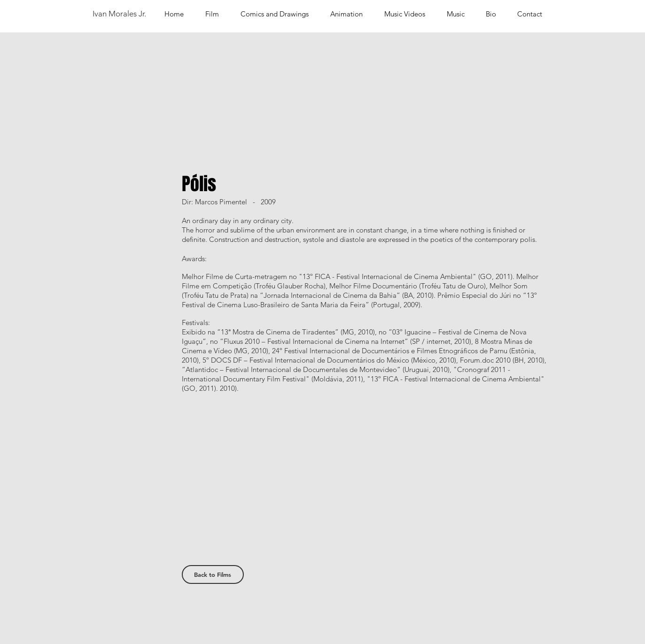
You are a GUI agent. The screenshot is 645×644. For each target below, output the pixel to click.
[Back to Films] (213, 574)
